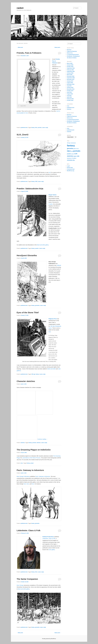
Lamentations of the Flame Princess (31, 458)
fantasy (33, 128)
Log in (69, 166)
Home (18, 39)
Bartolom (69, 50)
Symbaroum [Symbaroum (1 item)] (69, 158)
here (50, 332)
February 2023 (70, 70)
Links (36, 39)
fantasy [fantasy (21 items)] (71, 146)
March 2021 (70, 75)
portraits (40, 128)
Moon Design (20, 585)
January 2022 (70, 73)
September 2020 (71, 78)
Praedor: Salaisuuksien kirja (30, 189)
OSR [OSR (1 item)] (72, 151)
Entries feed (70, 168)
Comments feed (71, 169)
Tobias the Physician (72, 51)
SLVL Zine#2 (23, 135)
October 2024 (70, 67)
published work (24, 128)
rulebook (59, 265)
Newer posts (58, 47)
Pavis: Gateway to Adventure (30, 470)
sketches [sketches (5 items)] (70, 156)
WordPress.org (71, 171)
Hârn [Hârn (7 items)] (69, 151)
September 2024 (71, 68)
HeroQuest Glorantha (27, 255)
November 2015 (71, 84)
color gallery (52, 550)
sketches (23, 443)
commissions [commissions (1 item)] (73, 143)
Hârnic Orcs (70, 53)
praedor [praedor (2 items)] (69, 154)
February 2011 (70, 99)
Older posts (20, 47)
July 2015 (69, 86)
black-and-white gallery (43, 245)
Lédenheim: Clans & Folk (29, 530)
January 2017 (70, 81)
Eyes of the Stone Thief (28, 313)
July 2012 (69, 96)
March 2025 (70, 63)
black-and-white (52, 369)
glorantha (37, 305)
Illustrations (30, 39)
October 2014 (70, 91)
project (32, 463)
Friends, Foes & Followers (29, 53)
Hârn (36, 128)
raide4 (20, 8)
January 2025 (70, 65)
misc (22, 463)
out (50, 172)
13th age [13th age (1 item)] (69, 143)
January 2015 (70, 87)
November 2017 (71, 79)
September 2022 (71, 71)
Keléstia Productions (48, 537)
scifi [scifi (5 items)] (76, 154)
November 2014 (71, 89)
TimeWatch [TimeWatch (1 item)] (74, 158)
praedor (37, 248)
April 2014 (69, 92)
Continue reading (43, 439)
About (23, 39)
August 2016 (70, 83)
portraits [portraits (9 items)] (77, 151)
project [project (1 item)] (73, 154)
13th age (33, 374)
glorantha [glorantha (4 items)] (70, 148)
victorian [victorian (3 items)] (70, 160)
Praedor (51, 204)
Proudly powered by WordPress (49, 639)
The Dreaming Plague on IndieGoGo (34, 450)
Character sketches (26, 381)
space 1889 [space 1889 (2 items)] (76, 156)
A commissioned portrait (73, 55)
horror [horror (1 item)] (77, 149)
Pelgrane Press (53, 319)
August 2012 (70, 94)
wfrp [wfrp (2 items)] (74, 160)
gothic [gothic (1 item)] (75, 149)
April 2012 (69, 97)
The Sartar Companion (27, 579)
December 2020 (71, 76)
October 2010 (70, 100)
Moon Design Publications (23, 476)
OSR (36, 181)
